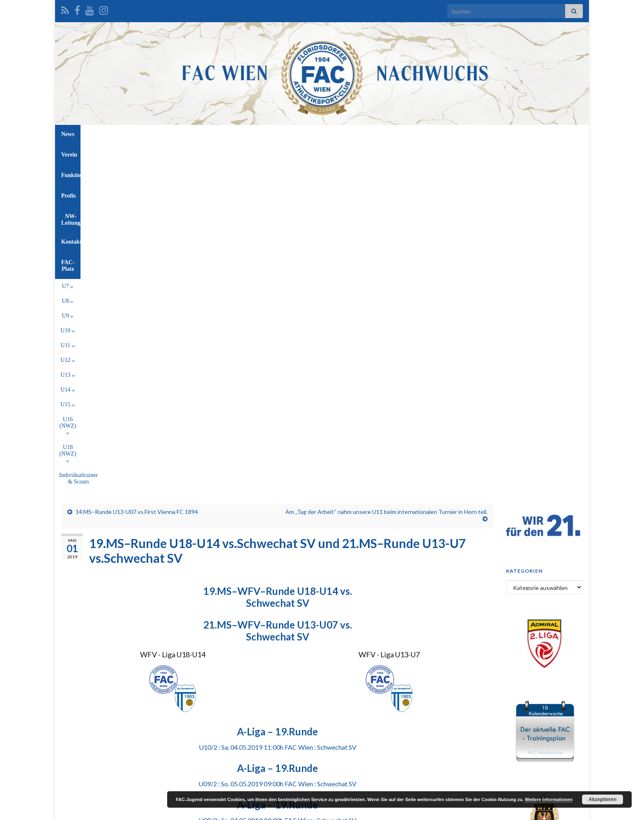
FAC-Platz (427, 134)
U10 (216, 153)
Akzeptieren (603, 799)
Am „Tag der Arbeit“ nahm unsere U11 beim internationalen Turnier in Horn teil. (386, 183)
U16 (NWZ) (369, 153)
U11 (240, 153)
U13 (288, 153)
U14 (312, 153)
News (211, 134)
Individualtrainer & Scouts (468, 153)
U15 (336, 153)
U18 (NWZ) (412, 153)
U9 (193, 153)
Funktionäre (276, 134)
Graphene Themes (127, 810)
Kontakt (389, 134)
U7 (151, 153)
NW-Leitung (350, 134)
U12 (264, 153)
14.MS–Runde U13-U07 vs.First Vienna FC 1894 (137, 183)
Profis (313, 134)
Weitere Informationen (549, 799)
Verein (239, 134)
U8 (172, 153)
